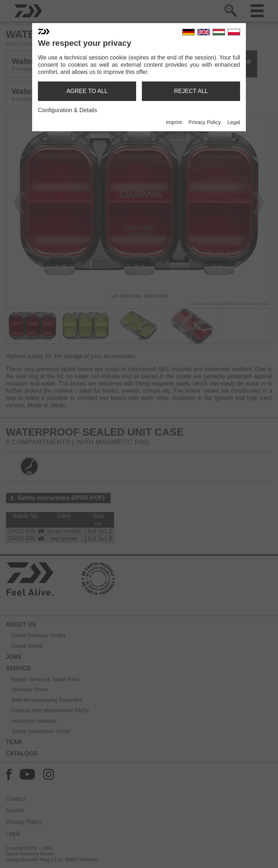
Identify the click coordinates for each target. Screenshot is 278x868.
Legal (234, 122)
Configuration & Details (68, 110)
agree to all (87, 91)
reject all (191, 91)
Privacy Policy (205, 122)
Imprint (174, 122)
